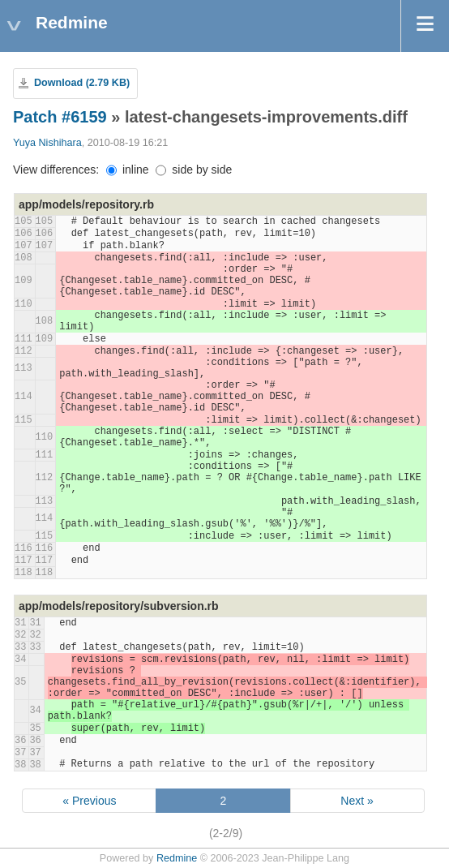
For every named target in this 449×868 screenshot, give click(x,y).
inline (128, 170)
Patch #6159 (60, 117)
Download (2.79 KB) (82, 83)
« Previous (89, 801)
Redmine (177, 858)
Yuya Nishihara (47, 143)
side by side (194, 170)
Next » (357, 801)
